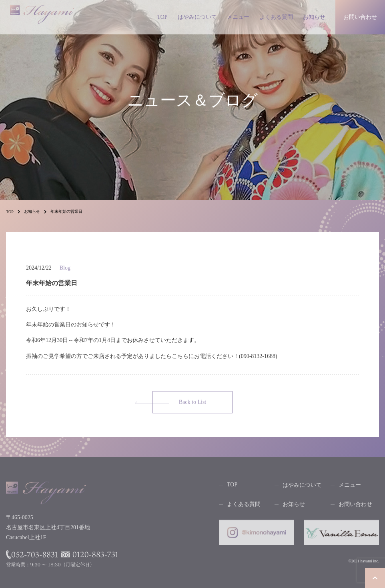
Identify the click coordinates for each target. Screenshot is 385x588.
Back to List (192, 404)
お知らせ (314, 17)
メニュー (238, 17)
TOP (162, 17)
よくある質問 (276, 17)
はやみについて (197, 17)
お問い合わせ (355, 506)
